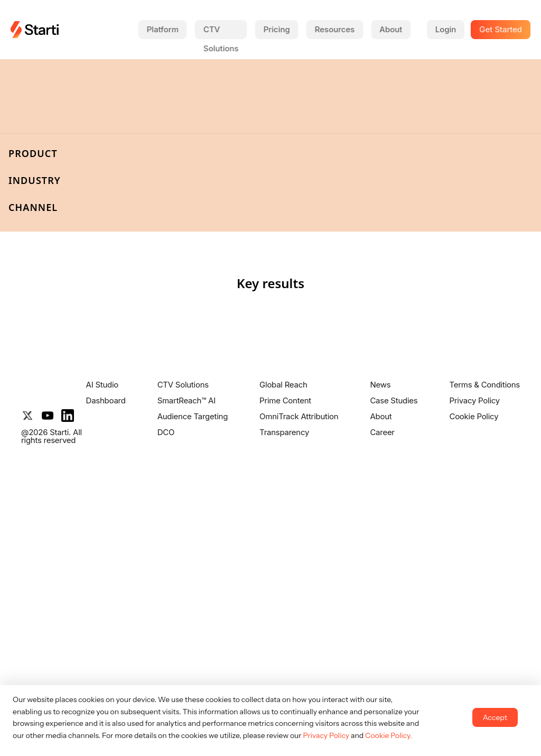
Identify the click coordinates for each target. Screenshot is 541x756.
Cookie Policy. (389, 735)
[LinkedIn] (68, 416)
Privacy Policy (326, 735)
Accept (495, 717)
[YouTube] (48, 416)
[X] (27, 416)
